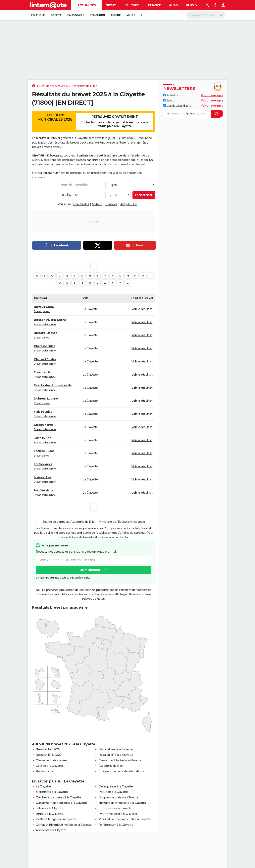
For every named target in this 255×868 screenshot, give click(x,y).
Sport (111, 5)
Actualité (171, 95)
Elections (55, 117)
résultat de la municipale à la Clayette (123, 124)
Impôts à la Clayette (49, 814)
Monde (116, 15)
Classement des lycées (52, 760)
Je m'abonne (90, 570)
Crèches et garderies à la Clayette (58, 797)
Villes (131, 15)
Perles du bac (45, 771)
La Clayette (43, 786)
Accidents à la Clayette (51, 830)
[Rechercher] (206, 15)
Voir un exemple (212, 95)
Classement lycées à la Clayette (120, 760)
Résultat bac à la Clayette (116, 749)
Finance (154, 5)
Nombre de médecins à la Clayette (122, 803)
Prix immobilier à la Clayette (118, 814)
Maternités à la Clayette (52, 792)
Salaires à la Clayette (50, 808)
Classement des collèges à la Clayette (61, 803)
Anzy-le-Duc (129, 204)
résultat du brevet (48, 138)
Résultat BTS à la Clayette (116, 755)
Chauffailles (81, 204)
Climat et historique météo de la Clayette (64, 825)
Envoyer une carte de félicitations (121, 771)
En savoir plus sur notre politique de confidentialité (63, 578)
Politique (38, 15)
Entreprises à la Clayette (115, 808)
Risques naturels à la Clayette (118, 797)
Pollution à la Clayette (113, 792)
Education (97, 15)
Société (56, 15)
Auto (173, 5)
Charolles (111, 204)
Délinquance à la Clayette (116, 786)
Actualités (87, 5)
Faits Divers (76, 15)
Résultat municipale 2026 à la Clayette (125, 819)
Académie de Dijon (84, 86)
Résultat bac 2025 (48, 749)
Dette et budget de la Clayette (56, 819)
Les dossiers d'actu (177, 106)
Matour (97, 204)
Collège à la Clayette (49, 766)
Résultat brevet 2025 (53, 86)
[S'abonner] (193, 114)
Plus (192, 5)
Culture (132, 5)
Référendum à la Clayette (116, 825)
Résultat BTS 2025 (49, 755)
